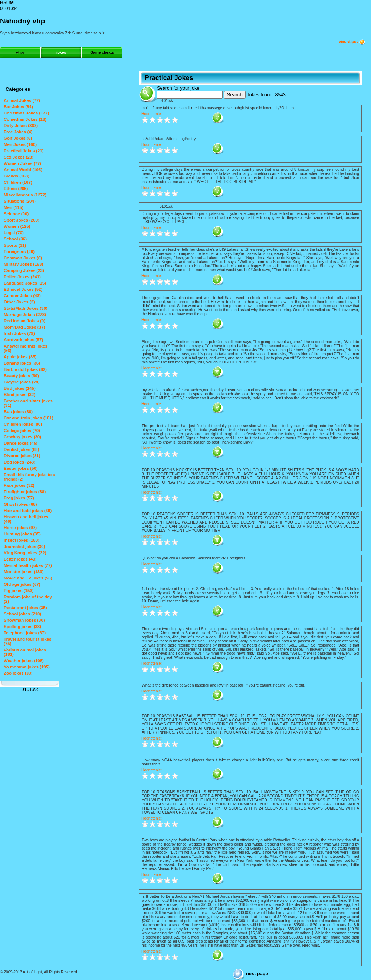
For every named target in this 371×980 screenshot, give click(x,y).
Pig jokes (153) (19, 591)
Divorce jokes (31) (22, 456)
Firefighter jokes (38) (25, 492)
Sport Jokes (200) (22, 220)
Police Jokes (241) (22, 277)
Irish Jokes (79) (19, 333)
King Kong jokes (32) (25, 553)
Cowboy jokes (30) (22, 437)
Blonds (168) (17, 176)
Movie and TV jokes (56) (28, 578)
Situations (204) (20, 201)
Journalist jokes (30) (24, 547)
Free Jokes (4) (18, 132)
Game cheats (102, 52)
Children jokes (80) (23, 424)
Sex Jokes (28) (19, 157)
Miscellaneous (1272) (25, 195)
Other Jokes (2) (19, 302)
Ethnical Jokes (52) (23, 289)
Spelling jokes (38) (22, 627)
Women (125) (17, 226)
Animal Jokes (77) (22, 100)
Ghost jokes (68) (20, 504)
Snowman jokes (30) (24, 620)
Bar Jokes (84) (18, 107)
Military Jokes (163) (23, 264)
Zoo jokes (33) (18, 673)
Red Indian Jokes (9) (24, 321)
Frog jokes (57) (19, 498)
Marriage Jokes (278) (25, 315)
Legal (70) (14, 233)
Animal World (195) (23, 170)
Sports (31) (15, 245)
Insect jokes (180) (22, 540)
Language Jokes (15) (25, 283)
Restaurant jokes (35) (25, 608)
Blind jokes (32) (19, 395)
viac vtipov (352, 42)
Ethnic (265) (16, 189)
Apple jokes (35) (20, 357)
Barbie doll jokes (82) (25, 369)
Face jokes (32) (19, 485)
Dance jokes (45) (21, 443)
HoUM (7, 3)
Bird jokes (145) (20, 388)
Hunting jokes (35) (22, 534)
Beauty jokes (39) (21, 376)
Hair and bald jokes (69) (28, 511)
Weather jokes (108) (24, 661)
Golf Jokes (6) (18, 138)
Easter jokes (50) (21, 468)
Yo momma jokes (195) (27, 667)
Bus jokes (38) (18, 412)
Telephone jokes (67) (25, 633)
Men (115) (14, 207)
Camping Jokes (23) (24, 270)
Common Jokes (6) (23, 258)
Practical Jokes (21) (24, 151)
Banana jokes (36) (22, 363)
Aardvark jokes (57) (23, 340)
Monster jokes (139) (24, 572)
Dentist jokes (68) (21, 449)
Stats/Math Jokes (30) (26, 308)
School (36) (15, 239)
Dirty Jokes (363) (21, 126)
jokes (61, 52)
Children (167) (18, 182)
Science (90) (16, 214)
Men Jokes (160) (20, 144)
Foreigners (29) (19, 252)
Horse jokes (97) (20, 528)
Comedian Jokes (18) (25, 119)
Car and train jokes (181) (29, 418)
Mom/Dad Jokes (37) (24, 327)
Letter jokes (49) (20, 559)
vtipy (20, 52)
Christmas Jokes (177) (26, 113)
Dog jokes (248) (19, 462)
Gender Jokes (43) (22, 296)
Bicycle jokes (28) (22, 382)
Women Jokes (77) (22, 163)
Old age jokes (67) (22, 584)
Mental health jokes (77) (28, 565)
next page (250, 974)
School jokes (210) (22, 614)
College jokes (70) (22, 431)
